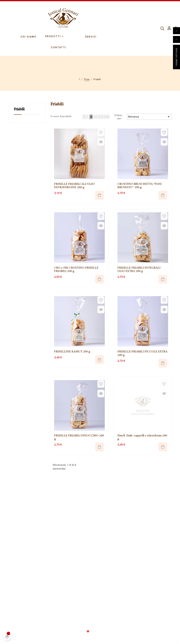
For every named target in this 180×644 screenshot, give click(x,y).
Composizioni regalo (135, 555)
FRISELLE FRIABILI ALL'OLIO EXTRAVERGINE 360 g (74, 186)
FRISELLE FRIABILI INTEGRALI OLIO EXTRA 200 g (139, 270)
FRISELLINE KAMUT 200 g (72, 352)
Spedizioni (38, 534)
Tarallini (127, 529)
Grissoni (128, 524)
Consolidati (99, 631)
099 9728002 (133, 592)
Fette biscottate (132, 545)
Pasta (126, 540)
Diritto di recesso (43, 524)
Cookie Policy (86, 637)
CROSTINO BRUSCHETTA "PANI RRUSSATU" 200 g (139, 186)
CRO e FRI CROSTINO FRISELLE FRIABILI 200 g (76, 270)
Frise (126, 519)
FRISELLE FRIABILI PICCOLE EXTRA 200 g (142, 353)
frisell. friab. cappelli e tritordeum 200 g (142, 437)
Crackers (128, 550)
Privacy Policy (67, 637)
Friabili (19, 109)
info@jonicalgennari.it (140, 598)
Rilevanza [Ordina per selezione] (149, 117)
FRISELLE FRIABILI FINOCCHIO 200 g (79, 437)
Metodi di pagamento (45, 529)
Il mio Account (41, 519)
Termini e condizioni (110, 637)
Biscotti (127, 534)
